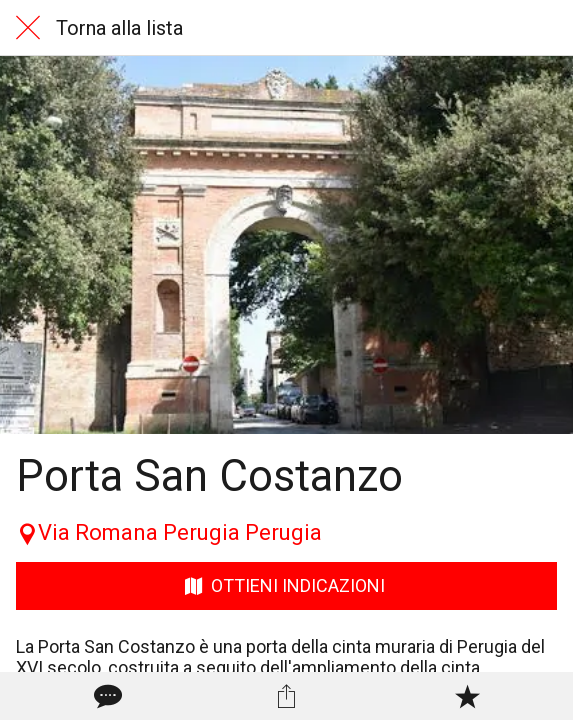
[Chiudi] (28, 28)
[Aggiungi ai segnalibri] (467, 696)
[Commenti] (106, 696)
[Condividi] (286, 696)
